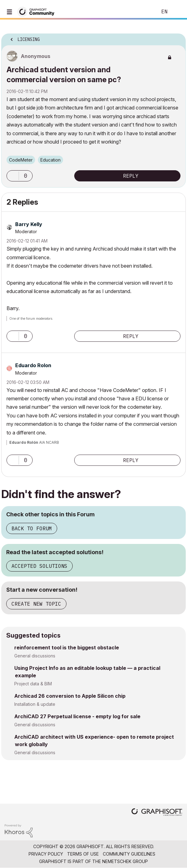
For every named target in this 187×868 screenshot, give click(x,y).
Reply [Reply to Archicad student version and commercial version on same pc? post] (131, 176)
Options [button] (177, 38)
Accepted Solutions (39, 566)
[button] (13, 176)
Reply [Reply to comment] (131, 336)
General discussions (35, 656)
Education (50, 160)
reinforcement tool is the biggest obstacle (67, 648)
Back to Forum (32, 528)
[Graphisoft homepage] (157, 813)
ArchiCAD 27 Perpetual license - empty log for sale (77, 716)
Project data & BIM (33, 684)
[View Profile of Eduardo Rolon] (33, 365)
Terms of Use (83, 854)
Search (143, 12)
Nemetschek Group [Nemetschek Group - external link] (125, 861)
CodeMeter (21, 160)
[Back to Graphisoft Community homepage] (38, 11)
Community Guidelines (129, 854)
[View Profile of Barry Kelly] (29, 224)
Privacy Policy (46, 854)
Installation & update (35, 704)
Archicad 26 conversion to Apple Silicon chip (70, 696)
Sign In (177, 12)
